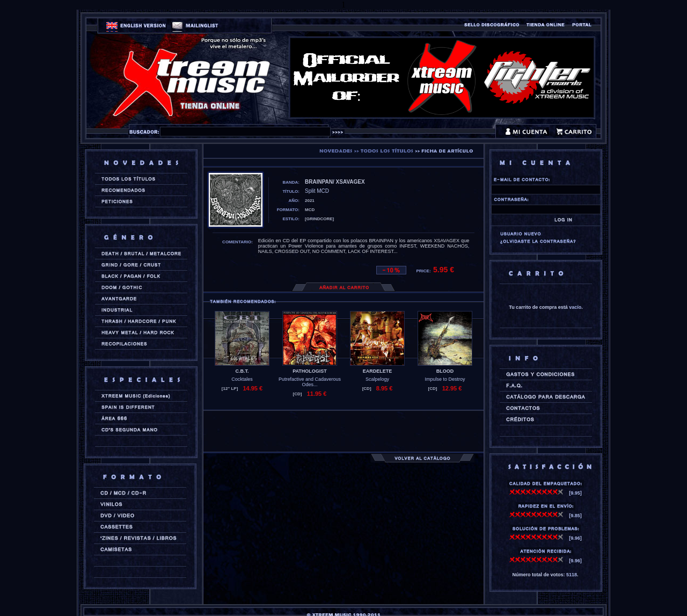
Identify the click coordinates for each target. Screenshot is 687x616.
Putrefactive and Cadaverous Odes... (310, 382)
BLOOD (445, 371)
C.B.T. (242, 371)
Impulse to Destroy (445, 379)
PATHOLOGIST (310, 371)
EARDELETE (378, 371)
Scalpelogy (377, 379)
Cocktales (242, 379)
